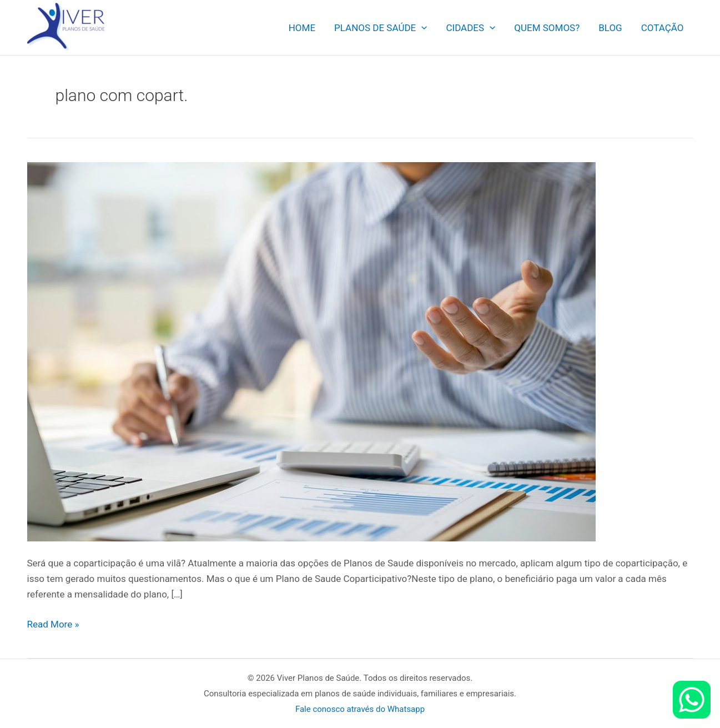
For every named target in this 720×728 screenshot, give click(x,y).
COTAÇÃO (663, 28)
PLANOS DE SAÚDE (381, 28)
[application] (421, 28)
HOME (302, 28)
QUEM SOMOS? (547, 28)
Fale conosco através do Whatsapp (360, 709)
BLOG (610, 28)
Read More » (53, 623)
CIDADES (470, 28)
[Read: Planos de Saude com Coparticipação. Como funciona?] (311, 350)
